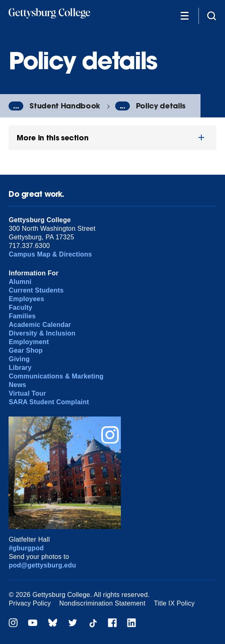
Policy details (161, 106)
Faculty (20, 307)
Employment (29, 342)
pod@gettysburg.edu (42, 565)
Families (22, 316)
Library (20, 368)
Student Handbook (65, 106)
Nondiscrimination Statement (102, 603)
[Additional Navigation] (185, 15)
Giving (19, 359)
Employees (26, 299)
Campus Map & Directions (50, 254)
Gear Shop (26, 350)
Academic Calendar (40, 325)
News (17, 385)
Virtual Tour (27, 393)
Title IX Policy (174, 603)
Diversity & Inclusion (42, 333)
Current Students (36, 290)
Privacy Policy (30, 603)
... (16, 106)
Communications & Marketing (56, 376)
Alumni (20, 282)
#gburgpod (26, 548)
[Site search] (212, 15)
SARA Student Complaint (49, 402)
